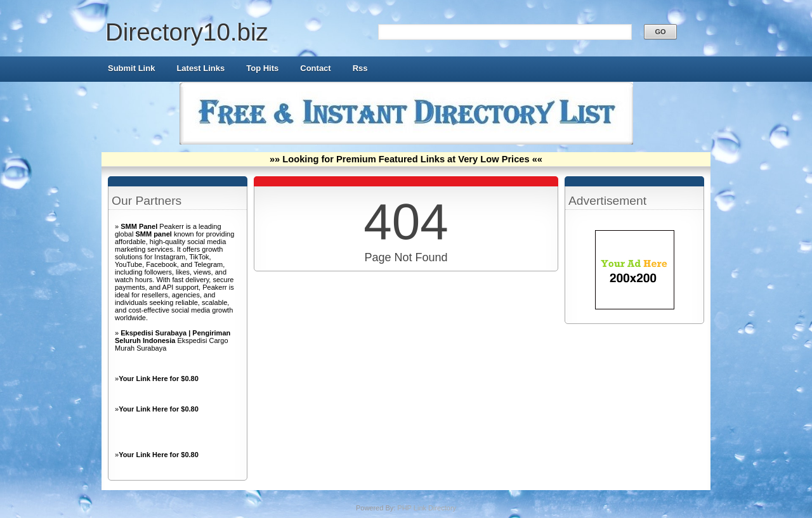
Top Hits (262, 68)
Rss (360, 68)
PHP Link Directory (427, 508)
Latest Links (200, 68)
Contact (315, 68)
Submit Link (131, 68)
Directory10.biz (187, 32)
